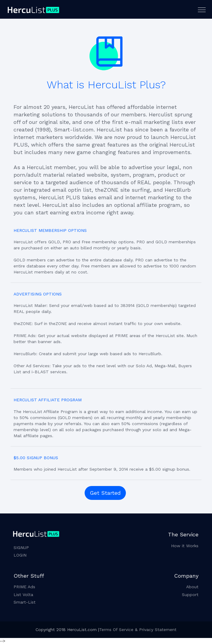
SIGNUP (21, 548)
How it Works (185, 546)
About (192, 587)
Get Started (105, 493)
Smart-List (25, 602)
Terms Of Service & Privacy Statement (138, 630)
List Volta (23, 595)
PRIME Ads (24, 587)
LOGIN (20, 555)
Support (190, 595)
